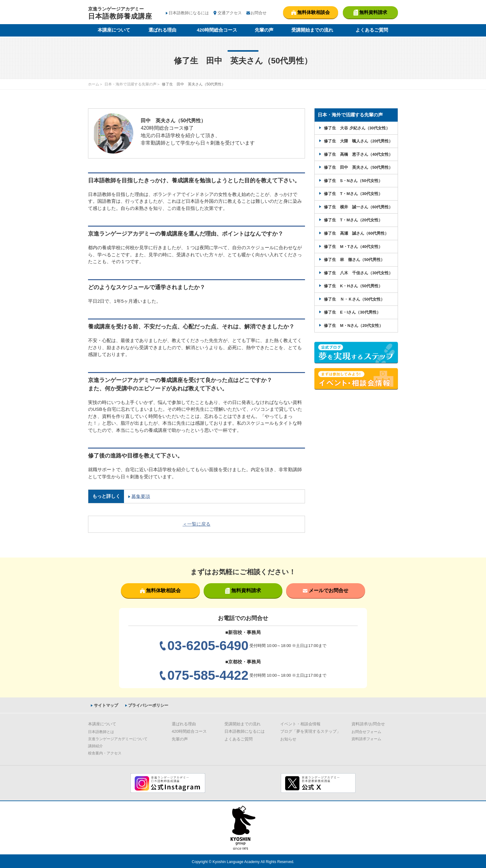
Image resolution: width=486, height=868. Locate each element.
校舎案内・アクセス (105, 753)
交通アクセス (230, 13)
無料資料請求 (243, 590)
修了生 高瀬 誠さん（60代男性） (356, 233)
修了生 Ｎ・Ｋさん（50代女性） (354, 299)
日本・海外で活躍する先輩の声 (130, 84)
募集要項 (140, 496)
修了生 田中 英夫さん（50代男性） (358, 167)
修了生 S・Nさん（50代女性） (353, 180)
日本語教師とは (101, 731)
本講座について (114, 30)
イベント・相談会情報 (300, 724)
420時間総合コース (217, 30)
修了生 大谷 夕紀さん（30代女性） (357, 128)
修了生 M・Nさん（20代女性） (353, 325)
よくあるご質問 (372, 30)
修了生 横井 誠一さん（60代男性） (358, 207)
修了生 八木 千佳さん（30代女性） (358, 272)
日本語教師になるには (189, 13)
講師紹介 (95, 746)
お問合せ (258, 13)
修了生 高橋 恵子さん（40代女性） (358, 154)
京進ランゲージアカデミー (120, 14)
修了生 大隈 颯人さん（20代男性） (358, 141)
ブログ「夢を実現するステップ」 (310, 731)
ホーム (94, 84)
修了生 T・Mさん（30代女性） (353, 193)
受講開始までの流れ (312, 30)
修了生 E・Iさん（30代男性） (352, 312)
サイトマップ (105, 705)
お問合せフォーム (366, 731)
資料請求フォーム (366, 739)
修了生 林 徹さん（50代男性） (354, 259)
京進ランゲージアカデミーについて (118, 739)
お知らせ (288, 739)
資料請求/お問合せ (368, 724)
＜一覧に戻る (197, 524)
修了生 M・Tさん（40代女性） (353, 246)
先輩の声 (264, 30)
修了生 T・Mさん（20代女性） (353, 220)
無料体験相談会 (160, 590)
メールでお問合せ (326, 590)
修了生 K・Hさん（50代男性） (353, 286)
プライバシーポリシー (147, 705)
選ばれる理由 (162, 30)
